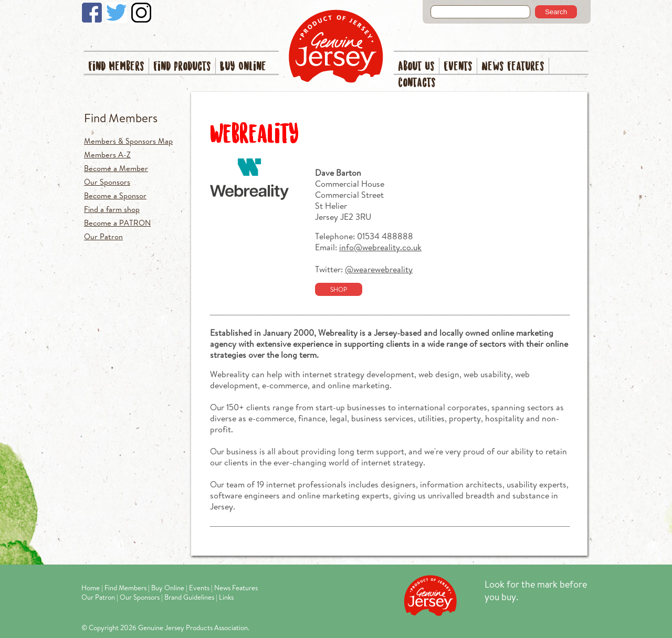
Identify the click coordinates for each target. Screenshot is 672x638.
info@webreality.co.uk (380, 247)
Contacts (417, 83)
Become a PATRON (117, 223)
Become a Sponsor (115, 195)
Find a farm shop (112, 209)
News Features (513, 67)
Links (226, 597)
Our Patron (103, 236)
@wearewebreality (379, 269)
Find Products (182, 67)
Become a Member (116, 168)
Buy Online (243, 67)
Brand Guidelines (189, 597)
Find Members (116, 67)
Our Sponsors (107, 182)
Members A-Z (107, 155)
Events (458, 67)
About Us (416, 67)
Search (556, 12)
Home (91, 588)
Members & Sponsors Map (128, 141)
